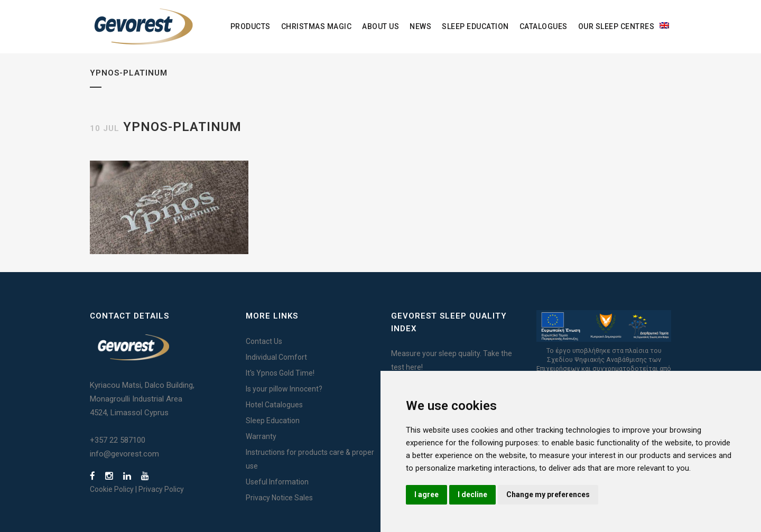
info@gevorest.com (124, 454)
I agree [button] (426, 494)
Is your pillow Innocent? (284, 389)
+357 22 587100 (118, 440)
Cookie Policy (112, 489)
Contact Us (264, 341)
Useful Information (277, 482)
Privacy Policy (161, 489)
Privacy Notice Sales (279, 498)
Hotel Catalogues (274, 405)
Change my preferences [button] (548, 494)
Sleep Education (273, 421)
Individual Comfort (276, 357)
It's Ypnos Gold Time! (280, 373)
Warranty (261, 436)
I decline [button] (472, 494)
